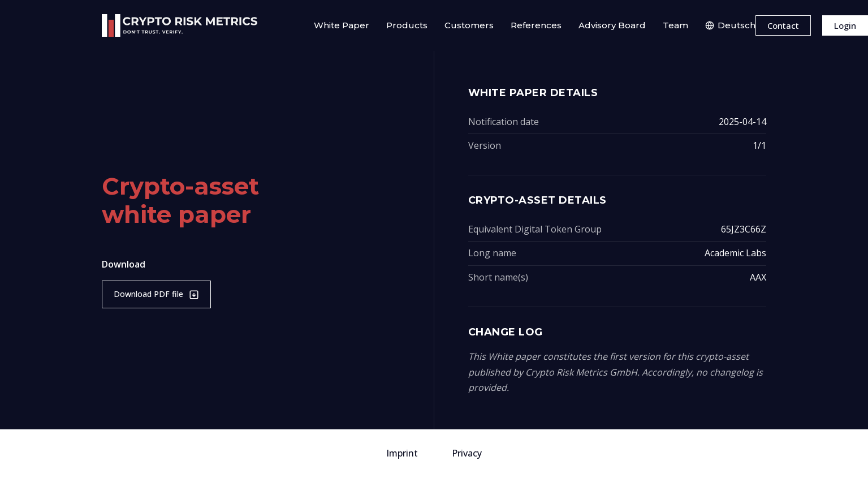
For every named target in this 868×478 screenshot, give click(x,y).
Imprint (402, 453)
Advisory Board (612, 25)
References (536, 25)
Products (407, 25)
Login (845, 25)
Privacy (467, 453)
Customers (469, 25)
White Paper (342, 25)
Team (675, 25)
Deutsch (730, 25)
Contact (783, 25)
